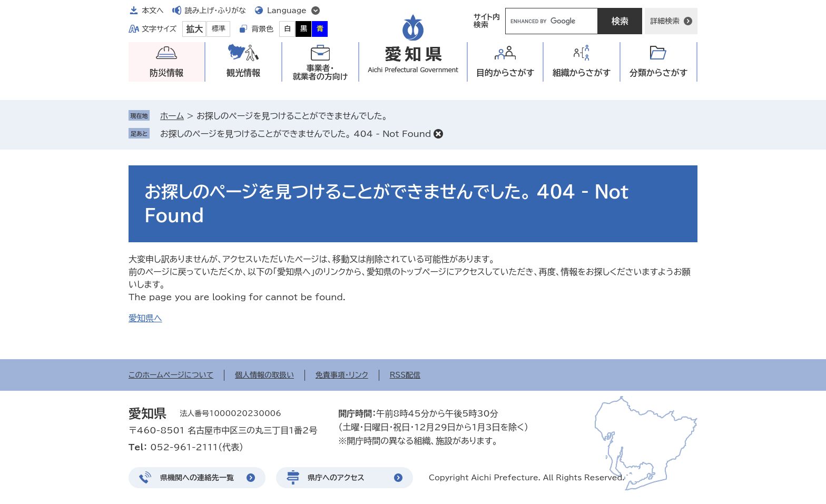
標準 (219, 29)
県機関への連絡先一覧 (197, 478)
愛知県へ (145, 318)
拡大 (194, 29)
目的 (505, 73)
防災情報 (166, 73)
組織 (582, 73)
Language (287, 11)
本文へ (153, 11)
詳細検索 (665, 21)
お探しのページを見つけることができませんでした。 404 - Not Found (296, 134)
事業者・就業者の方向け (321, 72)
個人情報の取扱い (264, 375)
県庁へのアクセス (336, 478)
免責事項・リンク (342, 375)
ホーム (172, 116)
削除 (438, 134)
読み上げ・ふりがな (215, 11)
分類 (659, 73)
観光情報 (243, 73)
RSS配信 (405, 375)
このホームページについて (171, 375)
